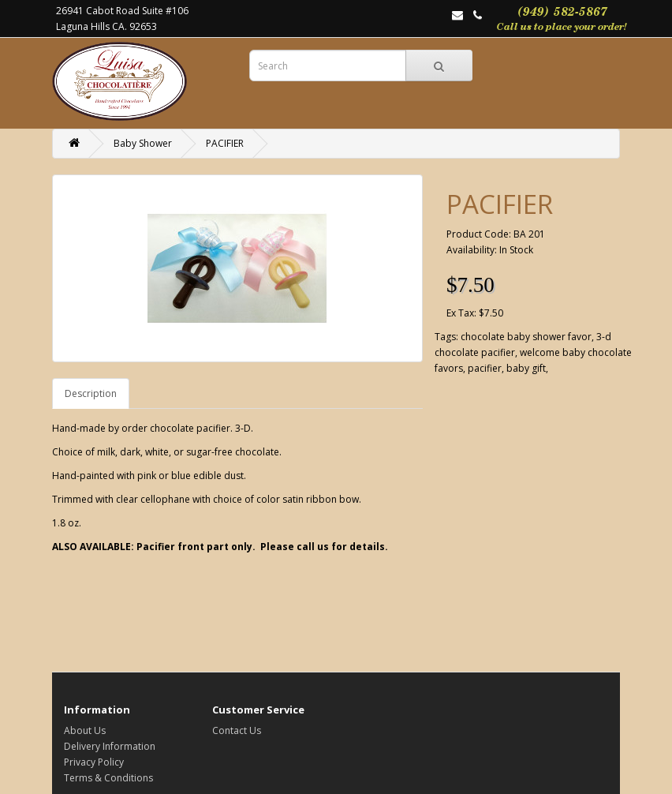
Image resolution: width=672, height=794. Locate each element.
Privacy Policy (94, 762)
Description (91, 393)
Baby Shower (143, 143)
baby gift (526, 368)
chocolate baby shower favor (526, 337)
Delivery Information (110, 746)
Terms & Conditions (108, 778)
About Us (85, 730)
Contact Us (237, 730)
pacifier (485, 368)
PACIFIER (225, 143)
